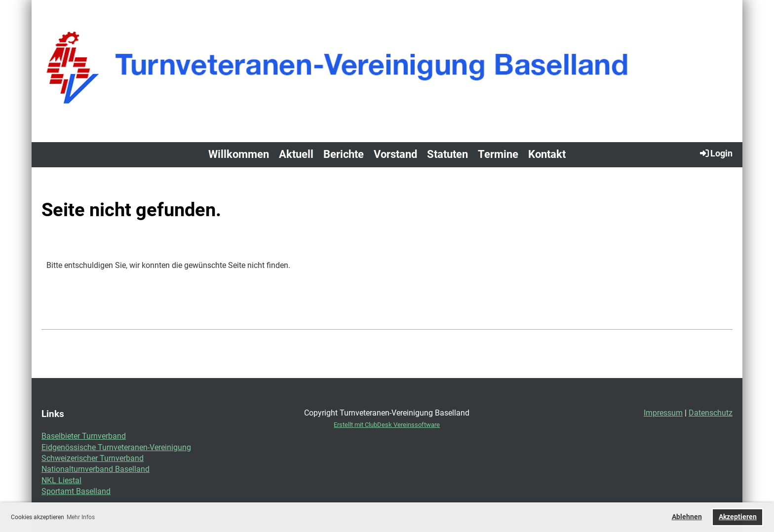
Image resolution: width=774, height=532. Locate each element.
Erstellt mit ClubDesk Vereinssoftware (387, 425)
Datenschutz (711, 413)
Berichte (344, 154)
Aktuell (296, 154)
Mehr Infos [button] (81, 517)
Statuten (447, 154)
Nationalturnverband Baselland (96, 469)
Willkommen (239, 154)
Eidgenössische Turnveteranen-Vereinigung (116, 447)
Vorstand (395, 154)
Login (716, 153)
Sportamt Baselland (76, 491)
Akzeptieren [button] (738, 517)
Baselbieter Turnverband (84, 436)
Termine (498, 154)
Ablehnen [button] (687, 517)
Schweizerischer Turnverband (93, 458)
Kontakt (547, 154)
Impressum (663, 413)
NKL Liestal (61, 480)
